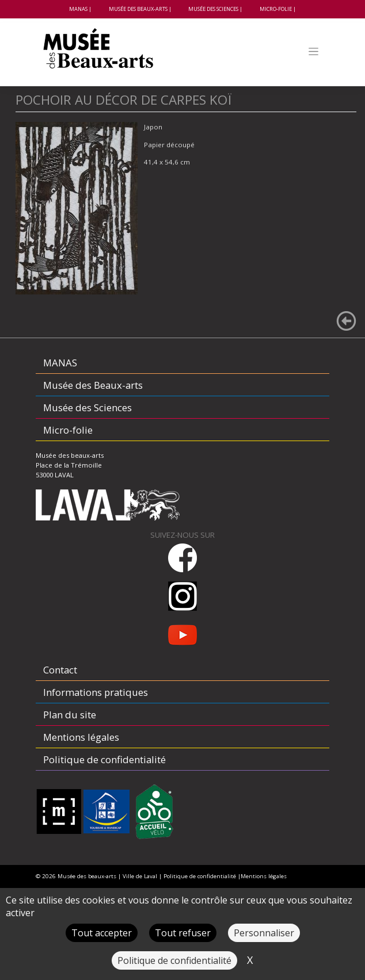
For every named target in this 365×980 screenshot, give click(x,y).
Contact (60, 670)
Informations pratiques (96, 692)
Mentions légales (81, 737)
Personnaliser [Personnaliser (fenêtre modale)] (264, 933)
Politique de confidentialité (104, 759)
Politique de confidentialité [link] (174, 960)
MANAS (78, 9)
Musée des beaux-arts (87, 876)
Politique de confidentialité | (202, 876)
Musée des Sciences (213, 9)
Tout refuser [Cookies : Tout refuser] (183, 933)
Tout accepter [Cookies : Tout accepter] (102, 933)
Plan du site (70, 715)
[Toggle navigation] (314, 51)
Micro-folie (276, 9)
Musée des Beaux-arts (138, 9)
